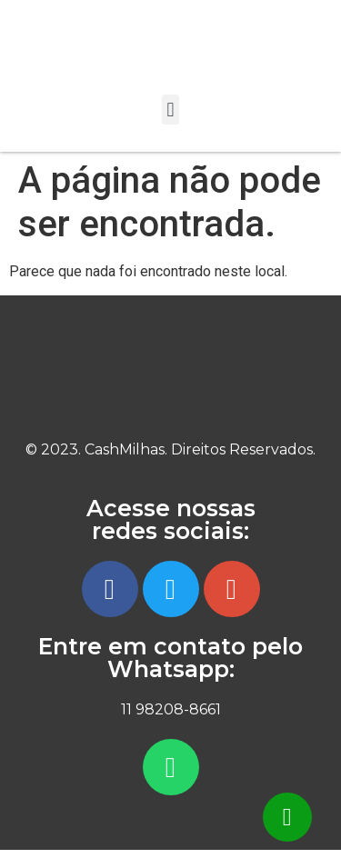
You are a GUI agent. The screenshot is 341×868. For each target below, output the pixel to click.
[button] (170, 110)
